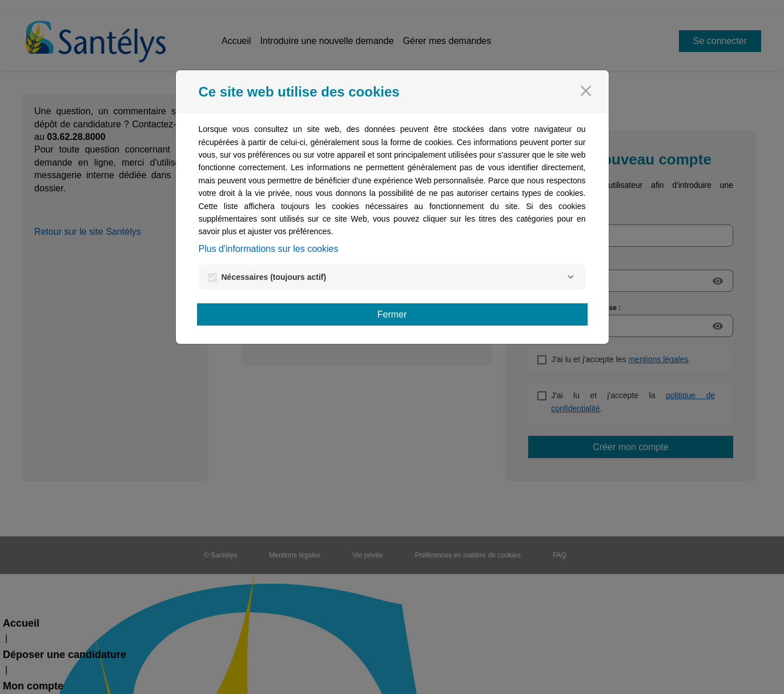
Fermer (392, 314)
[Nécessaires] (571, 277)
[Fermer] (586, 91)
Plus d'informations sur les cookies (269, 249)
